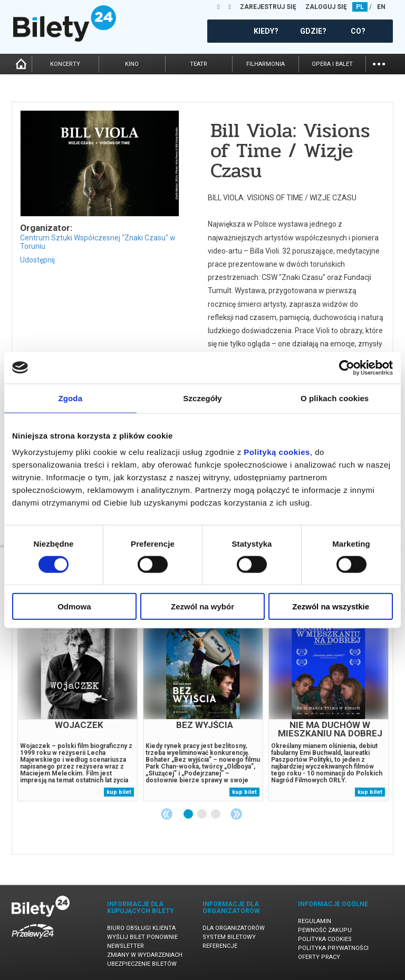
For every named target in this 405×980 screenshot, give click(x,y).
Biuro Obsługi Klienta (141, 928)
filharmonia (266, 64)
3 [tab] (216, 814)
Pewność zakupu (325, 930)
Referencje (220, 946)
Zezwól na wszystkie (331, 607)
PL (360, 7)
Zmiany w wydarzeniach (145, 955)
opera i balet (332, 64)
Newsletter (126, 946)
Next (236, 814)
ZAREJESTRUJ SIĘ (268, 7)
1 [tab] (189, 814)
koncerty (65, 64)
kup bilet (119, 792)
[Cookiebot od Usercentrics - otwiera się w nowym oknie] (347, 367)
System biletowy (229, 937)
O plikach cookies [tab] (335, 398)
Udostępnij (37, 260)
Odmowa (74, 607)
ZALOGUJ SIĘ (326, 7)
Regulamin (315, 921)
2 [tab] (202, 814)
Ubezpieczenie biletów (142, 964)
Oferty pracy (319, 957)
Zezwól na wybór (202, 607)
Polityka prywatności (333, 948)
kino (132, 64)
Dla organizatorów (234, 928)
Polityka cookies (325, 939)
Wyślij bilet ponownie (142, 937)
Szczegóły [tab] (202, 398)
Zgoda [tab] (71, 398)
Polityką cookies (277, 452)
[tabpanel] (78, 707)
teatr (199, 64)
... (379, 63)
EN (381, 7)
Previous (167, 814)
